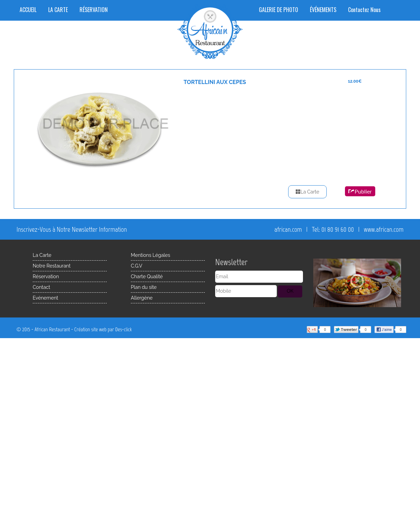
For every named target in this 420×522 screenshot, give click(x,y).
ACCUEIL (28, 10)
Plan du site (144, 287)
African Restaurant (52, 329)
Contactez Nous (364, 10)
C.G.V (136, 266)
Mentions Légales (150, 255)
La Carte (307, 192)
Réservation (46, 276)
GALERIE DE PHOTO (279, 10)
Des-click (124, 329)
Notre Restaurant (52, 266)
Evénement (45, 298)
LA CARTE (58, 10)
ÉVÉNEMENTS (323, 10)
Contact (41, 287)
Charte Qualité (147, 276)
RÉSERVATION (94, 10)
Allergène (142, 298)
